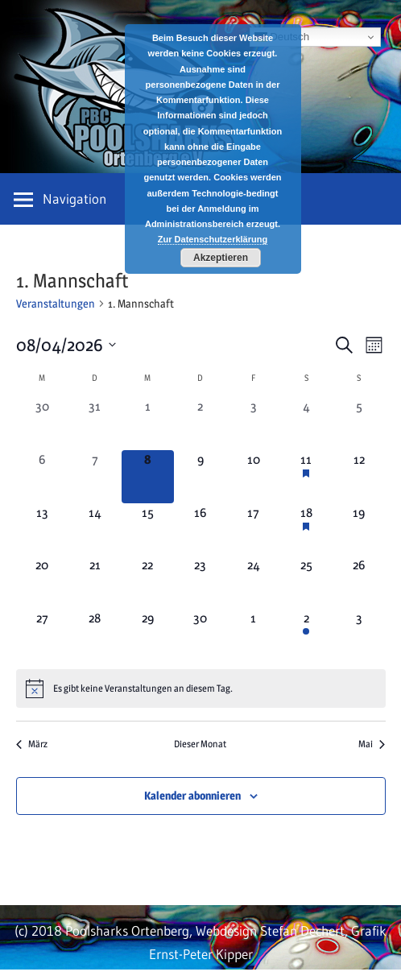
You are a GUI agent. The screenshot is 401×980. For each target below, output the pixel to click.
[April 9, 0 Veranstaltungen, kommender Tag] (200, 477)
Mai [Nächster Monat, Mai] (372, 744)
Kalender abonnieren (192, 795)
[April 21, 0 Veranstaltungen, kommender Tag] (95, 582)
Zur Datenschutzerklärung (213, 239)
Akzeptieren (221, 258)
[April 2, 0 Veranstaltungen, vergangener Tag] (200, 424)
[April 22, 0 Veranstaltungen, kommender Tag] (148, 582)
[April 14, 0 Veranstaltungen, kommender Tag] (95, 530)
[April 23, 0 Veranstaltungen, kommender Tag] (200, 582)
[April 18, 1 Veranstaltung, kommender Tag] (306, 530)
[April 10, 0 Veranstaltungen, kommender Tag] (254, 477)
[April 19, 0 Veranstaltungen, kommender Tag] (359, 530)
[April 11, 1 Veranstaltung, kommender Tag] (306, 477)
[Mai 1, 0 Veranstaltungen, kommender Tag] (254, 635)
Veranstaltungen (56, 303)
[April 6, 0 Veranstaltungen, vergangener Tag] (43, 477)
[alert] (201, 688)
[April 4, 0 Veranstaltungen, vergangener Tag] (306, 424)
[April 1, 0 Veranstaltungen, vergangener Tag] (148, 424)
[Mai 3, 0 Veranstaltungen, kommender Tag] (359, 635)
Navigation (74, 198)
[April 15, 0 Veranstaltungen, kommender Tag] (148, 530)
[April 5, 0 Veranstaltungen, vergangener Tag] (359, 424)
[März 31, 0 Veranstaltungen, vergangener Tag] (95, 424)
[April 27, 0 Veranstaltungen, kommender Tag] (43, 635)
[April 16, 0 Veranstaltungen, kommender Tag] (200, 530)
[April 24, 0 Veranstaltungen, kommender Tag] (254, 582)
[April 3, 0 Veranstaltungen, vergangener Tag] (254, 424)
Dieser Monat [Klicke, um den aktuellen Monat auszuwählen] (200, 744)
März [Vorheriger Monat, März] (32, 744)
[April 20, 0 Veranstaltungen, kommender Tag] (43, 582)
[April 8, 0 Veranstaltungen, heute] (148, 477)
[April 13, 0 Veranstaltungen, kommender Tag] (43, 530)
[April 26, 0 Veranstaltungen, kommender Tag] (359, 582)
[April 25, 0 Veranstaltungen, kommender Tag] (306, 582)
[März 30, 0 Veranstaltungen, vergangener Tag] (43, 424)
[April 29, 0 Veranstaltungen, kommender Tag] (148, 635)
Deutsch (282, 37)
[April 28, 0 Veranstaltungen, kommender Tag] (95, 635)
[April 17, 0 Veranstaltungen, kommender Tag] (254, 530)
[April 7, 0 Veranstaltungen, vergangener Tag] (95, 477)
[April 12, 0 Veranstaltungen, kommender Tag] (359, 477)
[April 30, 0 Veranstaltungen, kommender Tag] (200, 635)
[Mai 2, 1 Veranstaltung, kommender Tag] (306, 635)
